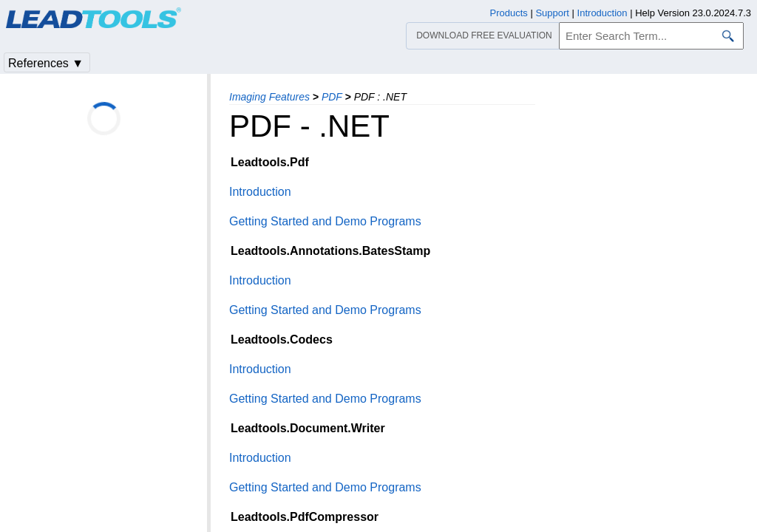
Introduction (260, 192)
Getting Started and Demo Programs (325, 221)
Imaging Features (269, 97)
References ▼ (46, 63)
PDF (332, 97)
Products (509, 13)
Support (552, 13)
